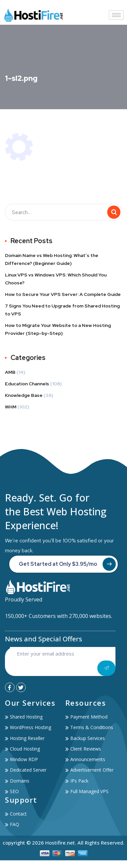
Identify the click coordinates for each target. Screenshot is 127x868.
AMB (10, 372)
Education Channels (27, 384)
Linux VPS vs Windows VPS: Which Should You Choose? (56, 279)
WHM (11, 407)
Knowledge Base (24, 395)
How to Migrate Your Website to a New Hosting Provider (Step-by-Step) (58, 329)
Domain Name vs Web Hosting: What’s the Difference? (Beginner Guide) (52, 259)
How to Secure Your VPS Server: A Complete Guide (63, 294)
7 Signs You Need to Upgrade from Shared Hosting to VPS (62, 310)
